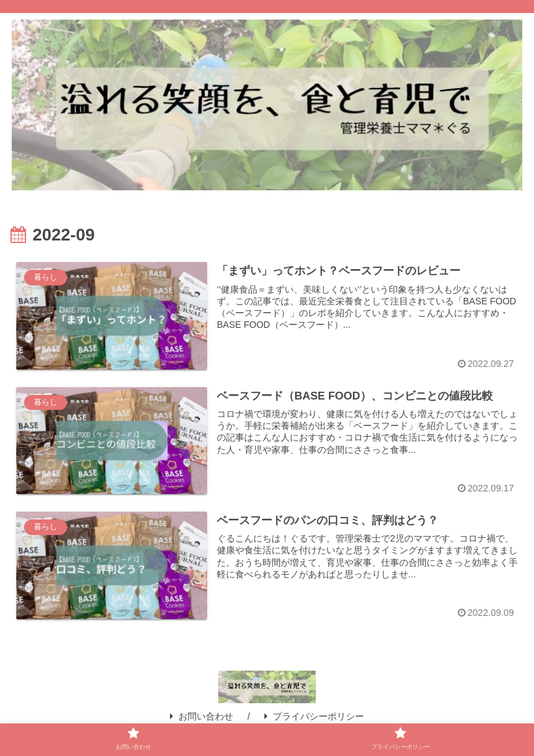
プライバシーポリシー (314, 717)
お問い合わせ (202, 717)
